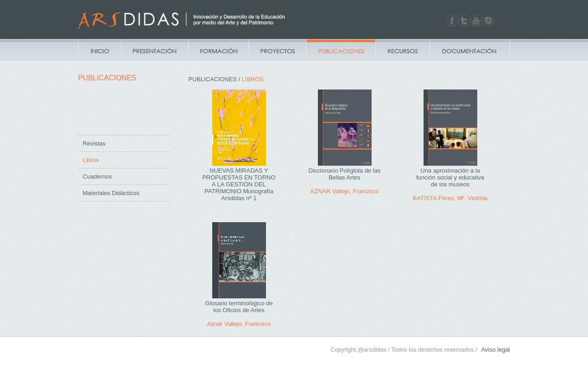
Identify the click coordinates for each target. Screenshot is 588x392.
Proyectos (277, 50)
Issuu (489, 20)
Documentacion (470, 50)
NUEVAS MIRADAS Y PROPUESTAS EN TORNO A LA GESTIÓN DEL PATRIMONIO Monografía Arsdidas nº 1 (239, 184)
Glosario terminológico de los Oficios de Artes (239, 307)
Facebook (452, 20)
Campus (218, 50)
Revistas (94, 143)
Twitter (464, 20)
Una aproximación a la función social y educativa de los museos (450, 177)
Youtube (476, 20)
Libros (91, 160)
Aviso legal (495, 350)
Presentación (155, 50)
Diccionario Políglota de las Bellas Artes (345, 174)
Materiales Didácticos (111, 193)
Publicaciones (341, 50)
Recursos (402, 50)
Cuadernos (97, 176)
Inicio (100, 50)
